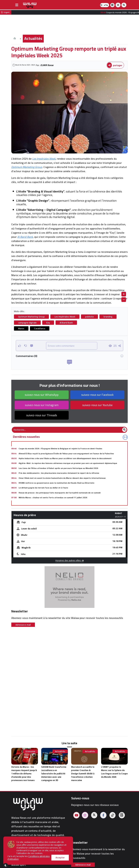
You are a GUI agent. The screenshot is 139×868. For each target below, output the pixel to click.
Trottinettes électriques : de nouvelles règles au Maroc (45, 502)
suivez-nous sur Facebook (97, 395)
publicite (89, 317)
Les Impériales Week (44, 159)
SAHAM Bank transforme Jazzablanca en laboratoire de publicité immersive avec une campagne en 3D (54, 774)
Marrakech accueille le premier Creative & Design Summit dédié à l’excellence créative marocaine (83, 774)
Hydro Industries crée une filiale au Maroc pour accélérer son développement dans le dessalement (65, 458)
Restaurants (19, 861)
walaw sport (19, 865)
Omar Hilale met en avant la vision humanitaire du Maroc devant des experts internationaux (62, 478)
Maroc (21, 328)
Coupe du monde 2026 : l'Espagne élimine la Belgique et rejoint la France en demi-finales (60, 448)
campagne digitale (27, 323)
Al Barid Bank (25, 237)
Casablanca (40, 328)
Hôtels (15, 857)
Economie (30, 751)
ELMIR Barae (47, 65)
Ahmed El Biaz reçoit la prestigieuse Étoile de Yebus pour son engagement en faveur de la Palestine (66, 453)
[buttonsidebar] (17, 5)
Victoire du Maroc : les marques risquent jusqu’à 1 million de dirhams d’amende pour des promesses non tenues (24, 774)
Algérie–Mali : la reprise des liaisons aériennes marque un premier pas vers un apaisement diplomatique (68, 463)
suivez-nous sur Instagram (42, 405)
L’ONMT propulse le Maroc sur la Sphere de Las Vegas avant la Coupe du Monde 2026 (114, 772)
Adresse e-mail (23, 625)
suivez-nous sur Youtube (97, 405)
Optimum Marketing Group (27, 167)
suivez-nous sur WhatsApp (42, 395)
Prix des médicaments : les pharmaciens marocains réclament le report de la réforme (59, 473)
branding (108, 317)
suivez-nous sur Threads (42, 415)
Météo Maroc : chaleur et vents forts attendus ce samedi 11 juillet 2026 (53, 497)
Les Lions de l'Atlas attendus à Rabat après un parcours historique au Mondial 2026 (58, 468)
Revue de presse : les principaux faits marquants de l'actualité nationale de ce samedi (60, 493)
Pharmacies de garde (24, 853)
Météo (15, 849)
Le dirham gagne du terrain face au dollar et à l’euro (43, 488)
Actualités (33, 38)
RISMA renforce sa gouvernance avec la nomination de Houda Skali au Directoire (56, 483)
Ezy (48, 323)
